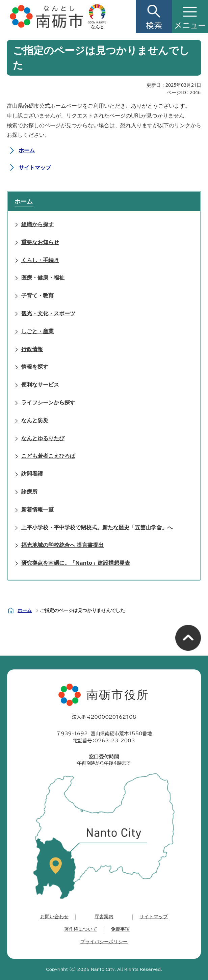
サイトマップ (35, 167)
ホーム (27, 150)
